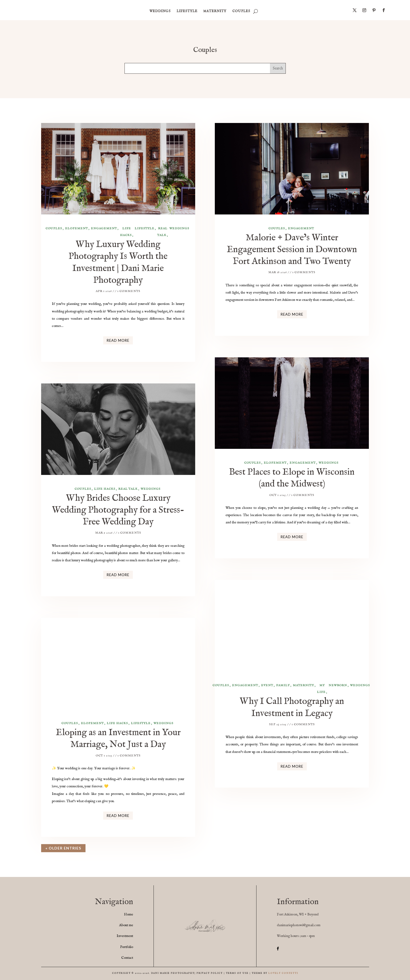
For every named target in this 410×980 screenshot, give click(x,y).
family (283, 685)
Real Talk (162, 232)
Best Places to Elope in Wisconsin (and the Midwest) (292, 478)
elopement (76, 228)
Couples (241, 11)
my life (321, 689)
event (267, 685)
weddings (160, 11)
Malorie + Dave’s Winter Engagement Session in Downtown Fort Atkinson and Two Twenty (292, 250)
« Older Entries (63, 848)
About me (126, 925)
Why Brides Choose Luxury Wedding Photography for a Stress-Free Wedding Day (118, 510)
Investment (125, 936)
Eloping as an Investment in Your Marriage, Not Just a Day (118, 738)
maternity (215, 11)
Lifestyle (187, 11)
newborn (338, 685)
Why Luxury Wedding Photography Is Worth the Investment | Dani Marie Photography (118, 262)
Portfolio (127, 947)
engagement (104, 228)
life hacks (126, 232)
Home (129, 914)
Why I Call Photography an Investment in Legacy (292, 707)
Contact (127, 958)
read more (118, 340)
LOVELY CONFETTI (283, 973)
